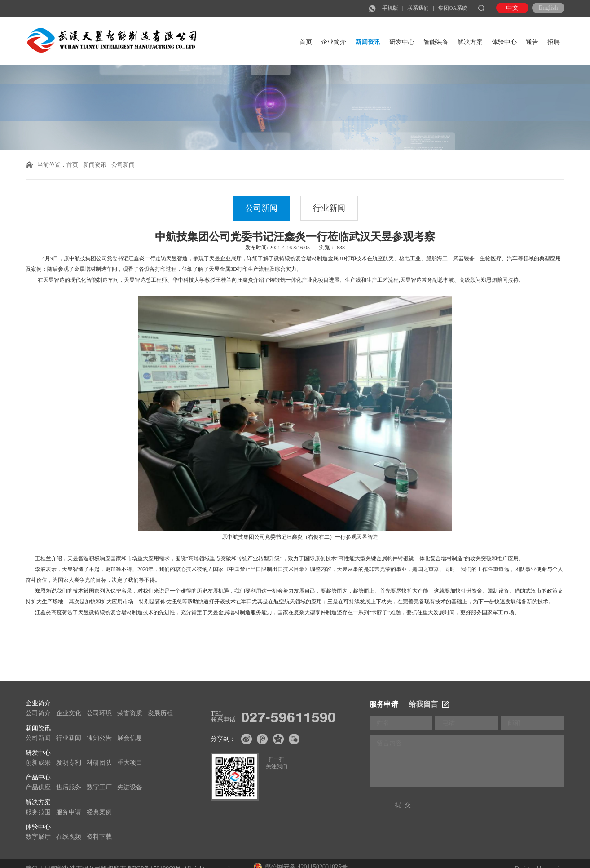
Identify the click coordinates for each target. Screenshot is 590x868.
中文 (512, 8)
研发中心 (402, 42)
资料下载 (99, 837)
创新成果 (38, 763)
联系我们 (418, 8)
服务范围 (38, 812)
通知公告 (99, 738)
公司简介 (38, 713)
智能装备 (436, 42)
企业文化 (69, 713)
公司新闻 (261, 208)
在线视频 (69, 837)
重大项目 (130, 763)
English (548, 8)
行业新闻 (329, 208)
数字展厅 (38, 837)
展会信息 (130, 738)
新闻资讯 (368, 42)
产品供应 (38, 787)
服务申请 (69, 812)
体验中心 (504, 42)
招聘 (554, 42)
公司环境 (99, 713)
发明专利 (69, 763)
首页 (306, 42)
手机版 (390, 8)
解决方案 (470, 42)
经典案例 (99, 812)
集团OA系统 (453, 8)
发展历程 (160, 713)
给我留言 (429, 704)
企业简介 (334, 42)
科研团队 (99, 763)
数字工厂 (99, 787)
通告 (532, 42)
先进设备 (130, 787)
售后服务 (69, 787)
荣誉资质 (130, 713)
